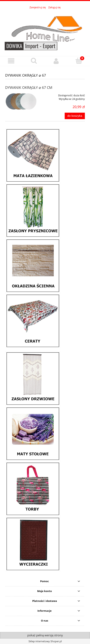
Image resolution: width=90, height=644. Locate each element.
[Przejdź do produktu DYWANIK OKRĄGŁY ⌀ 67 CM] (21, 102)
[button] (11, 61)
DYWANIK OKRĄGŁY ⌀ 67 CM (29, 87)
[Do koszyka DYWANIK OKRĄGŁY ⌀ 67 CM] (75, 116)
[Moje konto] (56, 61)
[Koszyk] (79, 61)
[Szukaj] (34, 61)
